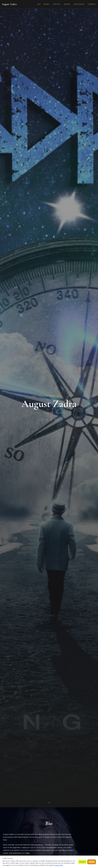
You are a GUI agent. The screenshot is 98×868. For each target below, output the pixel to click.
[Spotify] (51, 420)
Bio (39, 4)
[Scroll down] (49, 802)
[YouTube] (56, 420)
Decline (82, 862)
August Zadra (9, 4)
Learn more (59, 865)
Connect (92, 4)
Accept (92, 862)
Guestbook (79, 4)
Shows (67, 4)
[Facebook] (42, 420)
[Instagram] (47, 420)
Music (47, 4)
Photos (57, 4)
